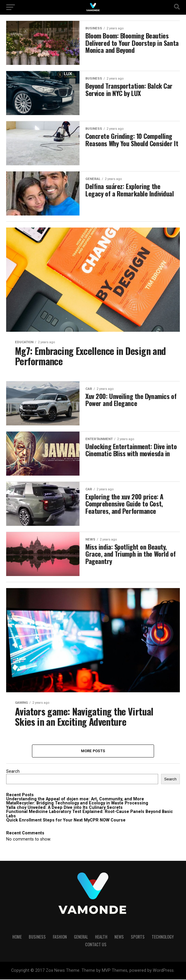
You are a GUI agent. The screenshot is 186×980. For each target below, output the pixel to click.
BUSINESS (37, 937)
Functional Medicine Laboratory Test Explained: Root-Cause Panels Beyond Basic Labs (89, 814)
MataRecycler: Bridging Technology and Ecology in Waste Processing (77, 804)
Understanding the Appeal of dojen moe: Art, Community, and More (75, 800)
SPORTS (138, 937)
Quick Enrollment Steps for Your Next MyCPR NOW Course (66, 821)
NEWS (119, 937)
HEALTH (101, 937)
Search (13, 772)
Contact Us (96, 945)
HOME (17, 937)
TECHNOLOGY (163, 937)
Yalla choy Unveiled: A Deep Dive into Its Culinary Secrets (64, 808)
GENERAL (81, 937)
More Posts (93, 751)
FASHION (60, 937)
